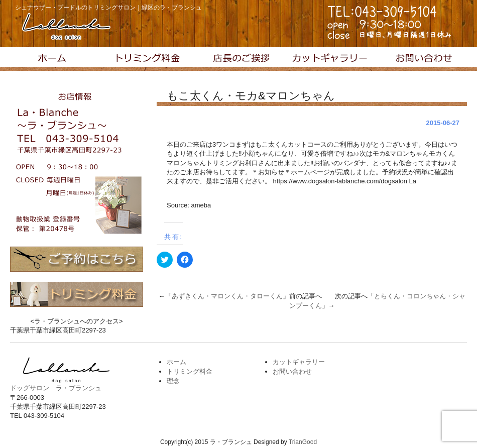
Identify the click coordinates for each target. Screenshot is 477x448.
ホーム (176, 362)
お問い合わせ (421, 59)
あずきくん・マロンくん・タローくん (227, 296)
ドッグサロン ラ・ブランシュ (56, 388)
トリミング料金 (147, 59)
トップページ (56, 59)
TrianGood (303, 442)
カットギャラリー (330, 59)
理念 (238, 59)
